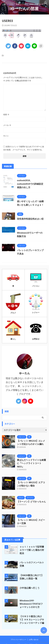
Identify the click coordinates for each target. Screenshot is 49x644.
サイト (6, 136)
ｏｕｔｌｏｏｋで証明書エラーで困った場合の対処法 (32, 550)
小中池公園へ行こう (30, 588)
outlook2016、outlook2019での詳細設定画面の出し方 (30, 184)
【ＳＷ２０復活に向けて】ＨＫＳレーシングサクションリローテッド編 (32, 620)
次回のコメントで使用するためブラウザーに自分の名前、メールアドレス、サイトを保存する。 (24, 148)
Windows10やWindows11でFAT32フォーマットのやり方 (31, 604)
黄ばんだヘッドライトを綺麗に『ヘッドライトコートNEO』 (31, 463)
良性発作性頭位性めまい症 (30, 219)
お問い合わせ (34, 640)
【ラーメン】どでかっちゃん (31, 502)
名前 (6, 115)
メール (7, 125)
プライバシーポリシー (18, 640)
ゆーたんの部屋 (25, 9)
